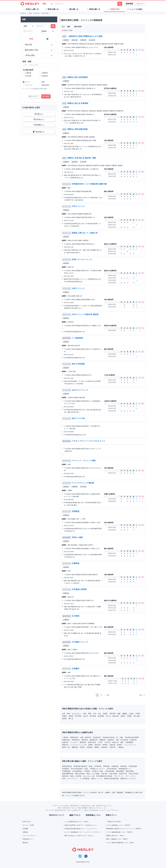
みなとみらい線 (89, 776)
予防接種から (39, 125)
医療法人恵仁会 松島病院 (78, 103)
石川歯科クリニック (80, 642)
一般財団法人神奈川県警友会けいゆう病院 (85, 36)
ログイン (140, 4)
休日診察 (92, 40)
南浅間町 (101, 716)
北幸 (64, 714)
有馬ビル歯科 (77, 537)
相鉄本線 (65, 776)
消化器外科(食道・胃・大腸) (113, 737)
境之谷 (86, 716)
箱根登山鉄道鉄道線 (111, 779)
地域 (31, 39)
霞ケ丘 (71, 719)
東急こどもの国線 (93, 774)
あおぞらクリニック (80, 390)
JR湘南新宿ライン (125, 769)
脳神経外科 (94, 740)
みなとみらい (77, 714)
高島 (85, 714)
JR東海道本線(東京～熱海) (83, 766)
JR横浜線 (115, 766)
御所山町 (116, 716)
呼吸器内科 (66, 740)
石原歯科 (76, 669)
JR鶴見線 (106, 766)
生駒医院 (76, 563)
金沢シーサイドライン (70, 779)
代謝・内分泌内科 (122, 740)
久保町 (131, 714)
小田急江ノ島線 (97, 771)
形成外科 (98, 745)
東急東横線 (120, 771)
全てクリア (33, 96)
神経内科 (85, 740)
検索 (46, 96)
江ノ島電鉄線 (85, 779)
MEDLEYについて (57, 815)
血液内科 (65, 742)
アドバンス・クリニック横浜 (84, 461)
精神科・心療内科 (109, 745)
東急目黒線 (130, 771)
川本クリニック (78, 206)
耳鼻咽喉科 (129, 742)
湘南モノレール (97, 779)
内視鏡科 (90, 747)
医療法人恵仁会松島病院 (78, 77)
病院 (64, 36)
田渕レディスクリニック (82, 259)
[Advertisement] (103, 67)
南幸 (69, 714)
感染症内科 (92, 742)
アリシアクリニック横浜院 (83, 483)
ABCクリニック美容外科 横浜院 (85, 314)
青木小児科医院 (78, 364)
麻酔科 (97, 747)
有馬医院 (76, 511)
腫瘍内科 (75, 747)
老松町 (65, 719)
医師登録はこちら (93, 815)
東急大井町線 (80, 774)
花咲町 (71, 716)
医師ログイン (111, 815)
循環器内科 (74, 737)
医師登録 (129, 4)
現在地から (39, 132)
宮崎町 (129, 716)
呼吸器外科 (76, 740)
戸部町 (138, 714)
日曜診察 (83, 40)
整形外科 (65, 745)
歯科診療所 (67, 338)
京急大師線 (113, 774)
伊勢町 (65, 716)
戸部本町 (113, 714)
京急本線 (104, 774)
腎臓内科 (103, 740)
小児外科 (107, 742)
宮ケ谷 (108, 716)
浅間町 (105, 714)
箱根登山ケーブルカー (128, 779)
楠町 (119, 714)
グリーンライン (131, 776)
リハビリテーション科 (78, 745)
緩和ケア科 (66, 747)
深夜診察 (75, 40)
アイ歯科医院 (77, 338)
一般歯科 (121, 747)
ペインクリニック (130, 745)
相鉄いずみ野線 (76, 776)
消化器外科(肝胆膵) (132, 737)
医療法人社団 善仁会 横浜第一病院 (82, 158)
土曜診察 (66, 40)
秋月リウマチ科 (78, 418)
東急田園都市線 (68, 774)
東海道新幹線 (67, 766)
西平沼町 (93, 716)
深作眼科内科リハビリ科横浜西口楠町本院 (89, 184)
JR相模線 (66, 769)
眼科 (122, 742)
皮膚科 (90, 745)
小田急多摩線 (109, 771)
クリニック (67, 184)
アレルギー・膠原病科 (78, 742)
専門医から (39, 114)
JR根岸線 (123, 766)
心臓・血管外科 (86, 737)
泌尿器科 (111, 740)
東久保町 (137, 716)
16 (108, 695)
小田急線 (87, 771)
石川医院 (76, 616)
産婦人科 (116, 742)
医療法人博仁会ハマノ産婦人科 (85, 233)
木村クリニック (78, 288)
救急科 (120, 745)
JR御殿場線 (66, 771)
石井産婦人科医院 (79, 589)
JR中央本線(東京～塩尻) (79, 769)
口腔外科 (112, 747)
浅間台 (123, 716)
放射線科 (104, 747)
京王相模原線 (77, 771)
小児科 (100, 742)
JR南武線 (98, 766)
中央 (99, 714)
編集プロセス (75, 815)
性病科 (82, 747)
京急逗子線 (123, 774)
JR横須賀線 (133, 766)
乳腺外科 (133, 740)
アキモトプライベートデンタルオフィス (88, 441)
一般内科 (65, 737)
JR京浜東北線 (112, 769)
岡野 (90, 714)
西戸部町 (78, 716)
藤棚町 (125, 714)
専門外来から (39, 119)
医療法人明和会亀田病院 (78, 129)
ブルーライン (119, 776)
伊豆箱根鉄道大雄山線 (104, 776)
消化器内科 (97, 737)
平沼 (95, 714)
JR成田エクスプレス (97, 769)
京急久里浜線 (133, 774)
